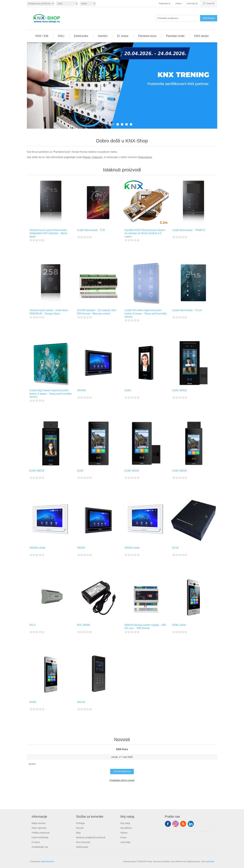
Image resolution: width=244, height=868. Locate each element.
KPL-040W (84, 625)
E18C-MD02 (180, 471)
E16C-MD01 (180, 390)
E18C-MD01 (132, 471)
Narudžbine (126, 828)
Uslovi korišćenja (40, 837)
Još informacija (122, 772)
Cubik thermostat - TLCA (187, 310)
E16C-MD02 (37, 471)
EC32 (176, 548)
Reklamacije (82, 847)
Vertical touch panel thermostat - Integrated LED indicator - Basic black (49, 233)
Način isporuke (39, 828)
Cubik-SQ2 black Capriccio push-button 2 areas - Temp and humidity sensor (51, 394)
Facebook (168, 824)
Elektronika (81, 36)
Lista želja (125, 842)
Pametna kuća (147, 36)
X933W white (37, 548)
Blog (78, 833)
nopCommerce (47, 862)
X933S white (132, 548)
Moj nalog (125, 823)
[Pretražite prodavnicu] (178, 18)
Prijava (178, 3)
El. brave (123, 36)
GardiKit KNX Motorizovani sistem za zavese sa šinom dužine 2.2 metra (145, 233)
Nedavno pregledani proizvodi (91, 837)
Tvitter (176, 824)
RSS (183, 824)
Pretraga (80, 823)
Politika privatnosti (41, 833)
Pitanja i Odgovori (92, 157)
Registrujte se (165, 3)
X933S (81, 548)
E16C (128, 390)
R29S (33, 702)
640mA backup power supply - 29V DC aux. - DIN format (145, 627)
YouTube (191, 824)
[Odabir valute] (67, 4)
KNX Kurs (122, 749)
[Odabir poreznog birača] (41, 4)
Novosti (80, 828)
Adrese (124, 833)
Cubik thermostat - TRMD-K (189, 230)
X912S (81, 702)
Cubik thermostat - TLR (91, 230)
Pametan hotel (175, 36)
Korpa (123, 837)
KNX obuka (201, 36)
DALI (61, 36)
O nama (36, 842)
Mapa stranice (39, 823)
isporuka (210, 862)
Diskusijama (145, 157)
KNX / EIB (42, 36)
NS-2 (33, 625)
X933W (81, 390)
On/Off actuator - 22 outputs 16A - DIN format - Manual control (97, 312)
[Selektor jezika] (88, 4)
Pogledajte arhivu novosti (122, 780)
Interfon (103, 36)
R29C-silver (179, 625)
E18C (80, 471)
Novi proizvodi (83, 842)
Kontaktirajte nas (40, 847)
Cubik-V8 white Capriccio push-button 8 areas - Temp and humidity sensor (146, 313)
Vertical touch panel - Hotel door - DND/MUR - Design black (49, 312)
